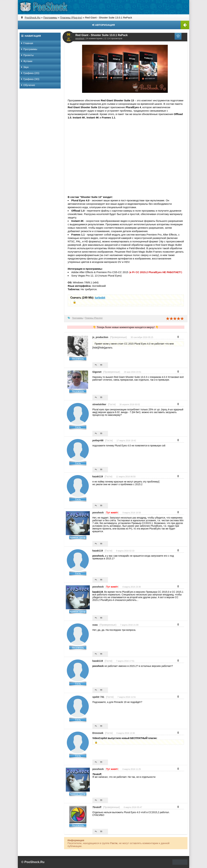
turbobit (100, 298)
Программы (78, 318)
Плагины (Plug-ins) (94, 318)
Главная (27, 43)
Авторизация (103, 25)
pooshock (80, 38)
